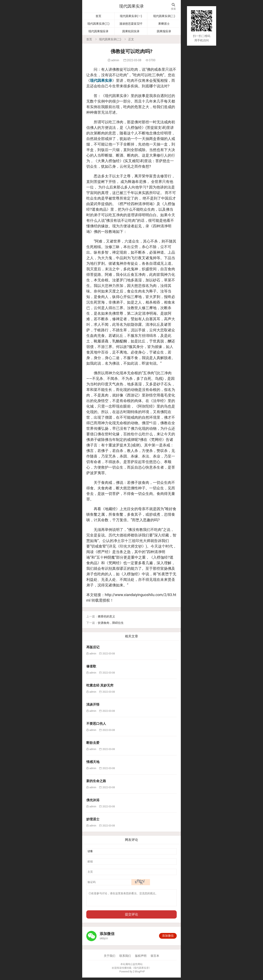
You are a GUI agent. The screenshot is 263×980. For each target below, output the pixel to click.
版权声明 (141, 958)
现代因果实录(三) (98, 24)
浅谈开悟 (93, 704)
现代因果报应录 (98, 31)
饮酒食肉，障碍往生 (111, 623)
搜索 (173, 7)
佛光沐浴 (93, 800)
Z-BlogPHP (139, 974)
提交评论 (131, 917)
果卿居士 (164, 24)
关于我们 (110, 958)
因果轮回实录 (131, 31)
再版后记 (93, 647)
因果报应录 (164, 31)
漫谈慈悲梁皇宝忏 (131, 24)
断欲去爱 (93, 743)
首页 (98, 16)
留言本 (155, 958)
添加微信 (168, 938)
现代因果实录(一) (131, 16)
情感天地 (93, 762)
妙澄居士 (93, 819)
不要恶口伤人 (96, 724)
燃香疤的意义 (106, 616)
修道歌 (91, 666)
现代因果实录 (131, 6)
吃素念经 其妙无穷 (100, 685)
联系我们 (125, 958)
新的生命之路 (96, 781)
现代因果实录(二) (164, 16)
